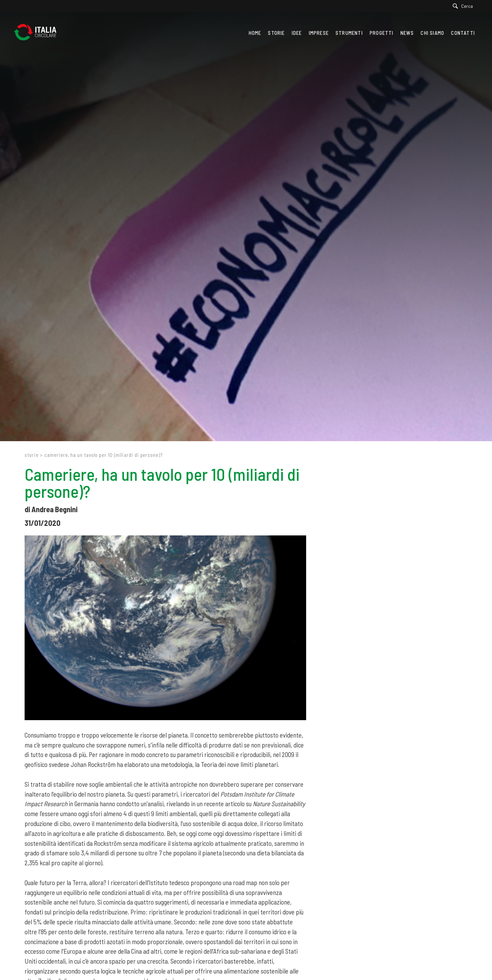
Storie (31, 455)
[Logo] (38, 33)
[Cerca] (464, 6)
